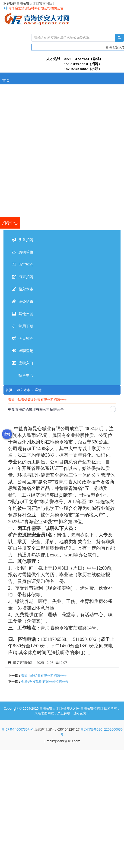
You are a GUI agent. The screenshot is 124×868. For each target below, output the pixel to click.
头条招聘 (10, 92)
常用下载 (10, 175)
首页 (6, 80)
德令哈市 (10, 151)
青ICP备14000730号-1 (18, 729)
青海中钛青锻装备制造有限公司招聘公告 (37, 400)
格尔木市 (10, 140)
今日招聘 (10, 187)
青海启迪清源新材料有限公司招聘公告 (33, 8)
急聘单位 (10, 104)
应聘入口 (10, 211)
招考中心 (10, 223)
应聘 (7, 434)
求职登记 (10, 199)
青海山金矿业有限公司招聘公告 (44, 676)
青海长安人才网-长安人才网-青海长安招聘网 (71, 708)
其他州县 (10, 163)
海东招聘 (10, 128)
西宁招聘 (10, 116)
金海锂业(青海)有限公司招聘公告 (45, 681)
